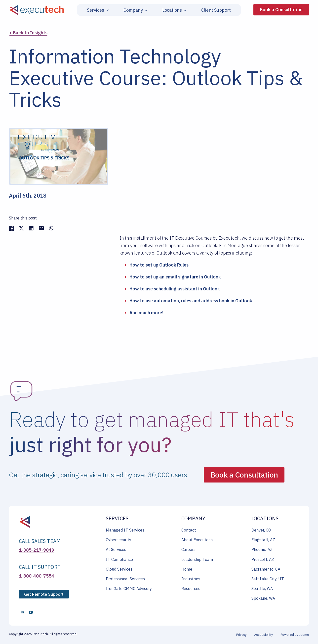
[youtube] (31, 612)
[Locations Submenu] (184, 10)
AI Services (116, 549)
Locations (172, 10)
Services (96, 10)
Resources (191, 589)
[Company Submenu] (145, 10)
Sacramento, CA (266, 569)
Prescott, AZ (263, 559)
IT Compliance (119, 559)
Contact (189, 530)
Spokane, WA (263, 598)
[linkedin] (22, 612)
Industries (191, 579)
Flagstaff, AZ (263, 540)
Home (187, 569)
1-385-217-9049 (37, 550)
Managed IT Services (125, 530)
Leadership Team (197, 559)
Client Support (216, 10)
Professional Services (125, 579)
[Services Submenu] (106, 10)
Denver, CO (261, 530)
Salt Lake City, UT (268, 579)
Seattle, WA (262, 589)
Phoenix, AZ (262, 549)
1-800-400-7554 (37, 576)
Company (133, 10)
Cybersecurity (119, 540)
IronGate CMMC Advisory (129, 589)
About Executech (197, 540)
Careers (188, 549)
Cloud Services (119, 569)
